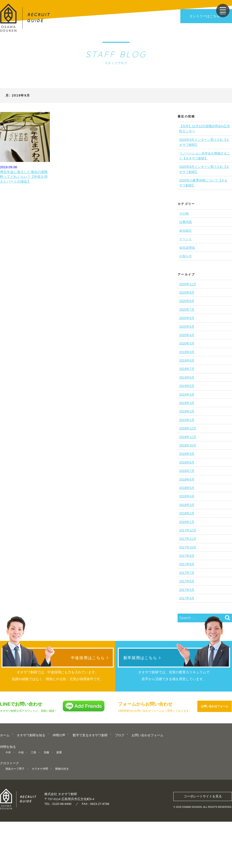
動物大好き (62, 818)
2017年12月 (188, 530)
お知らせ (186, 256)
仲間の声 (59, 785)
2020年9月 (187, 293)
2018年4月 (187, 496)
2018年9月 (187, 454)
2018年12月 (188, 428)
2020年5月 (187, 327)
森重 (59, 802)
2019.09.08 (25, 148)
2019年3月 (187, 403)
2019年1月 (187, 420)
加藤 (46, 802)
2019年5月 (187, 386)
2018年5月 (187, 488)
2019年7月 (187, 369)
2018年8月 (187, 462)
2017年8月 (187, 564)
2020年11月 (188, 284)
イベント (186, 239)
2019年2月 (187, 411)
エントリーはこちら (205, 16)
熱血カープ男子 (15, 818)
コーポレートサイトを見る (203, 842)
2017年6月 (187, 581)
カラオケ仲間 (40, 818)
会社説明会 (187, 248)
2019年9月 (187, 352)
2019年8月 (187, 360)
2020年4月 (187, 335)
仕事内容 (186, 222)
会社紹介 (186, 231)
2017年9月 (187, 556)
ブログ (120, 785)
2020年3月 (187, 343)
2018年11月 (188, 437)
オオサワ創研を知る (31, 785)
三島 (34, 802)
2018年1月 (187, 522)
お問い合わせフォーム (215, 757)
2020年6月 (187, 318)
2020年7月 (187, 310)
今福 (21, 802)
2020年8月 (187, 301)
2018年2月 (187, 513)
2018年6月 (187, 479)
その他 (184, 213)
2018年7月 (187, 471)
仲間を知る (8, 796)
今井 (8, 802)
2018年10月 (188, 445)
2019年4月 (187, 394)
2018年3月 (187, 505)
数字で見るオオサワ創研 (90, 785)
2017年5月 (187, 590)
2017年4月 (187, 598)
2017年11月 (188, 539)
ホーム (5, 785)
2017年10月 (188, 547)
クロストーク (10, 812)
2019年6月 (187, 377)
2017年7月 (187, 573)
